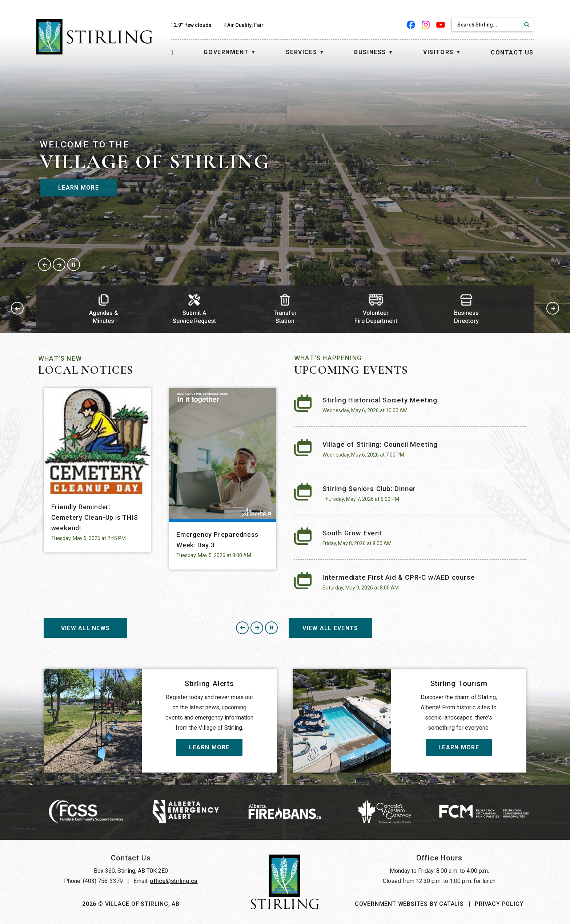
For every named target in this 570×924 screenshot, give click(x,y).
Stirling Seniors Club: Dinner (369, 489)
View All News (86, 628)
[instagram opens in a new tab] (426, 25)
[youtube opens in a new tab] (441, 25)
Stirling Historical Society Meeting (380, 400)
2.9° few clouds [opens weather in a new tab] (193, 25)
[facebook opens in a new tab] (411, 25)
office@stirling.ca (174, 881)
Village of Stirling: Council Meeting (380, 445)
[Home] (172, 52)
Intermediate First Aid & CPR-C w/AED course (399, 577)
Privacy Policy (499, 904)
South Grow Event (352, 533)
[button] (526, 25)
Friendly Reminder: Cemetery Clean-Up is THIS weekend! (95, 517)
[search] (486, 25)
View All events (330, 628)
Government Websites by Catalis (409, 904)
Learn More (79, 188)
